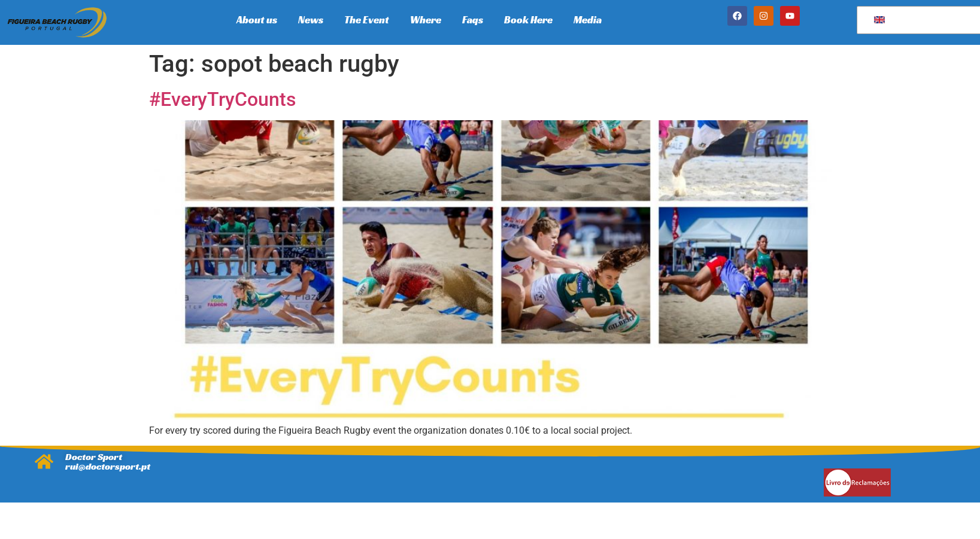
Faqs (473, 20)
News (311, 20)
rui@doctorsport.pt (108, 466)
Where (426, 20)
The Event (367, 20)
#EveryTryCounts (222, 99)
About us (257, 20)
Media (588, 20)
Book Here (528, 20)
